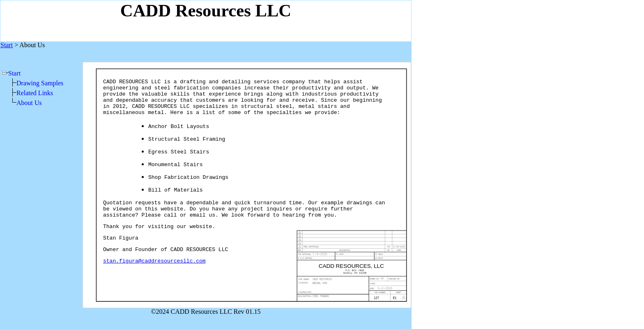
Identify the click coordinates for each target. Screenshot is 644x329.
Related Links (35, 93)
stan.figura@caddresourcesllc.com (154, 261)
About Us (29, 103)
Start (14, 73)
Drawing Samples (40, 83)
